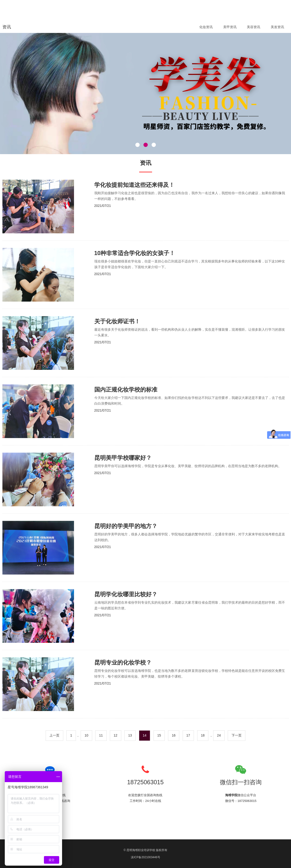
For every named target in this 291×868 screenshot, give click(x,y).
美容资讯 (254, 27)
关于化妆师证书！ (117, 321)
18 (203, 735)
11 (101, 735)
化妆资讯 (206, 27)
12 (116, 735)
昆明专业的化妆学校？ (123, 662)
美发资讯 (277, 27)
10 (86, 735)
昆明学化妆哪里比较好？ (126, 594)
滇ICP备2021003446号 (145, 857)
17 (188, 735)
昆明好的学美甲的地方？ (126, 526)
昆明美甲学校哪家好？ (123, 458)
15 (159, 735)
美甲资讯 (230, 27)
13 (130, 735)
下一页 (237, 735)
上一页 (54, 735)
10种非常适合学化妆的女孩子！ (135, 253)
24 (219, 735)
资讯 (7, 27)
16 (174, 735)
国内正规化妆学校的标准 (126, 390)
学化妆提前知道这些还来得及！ (134, 185)
